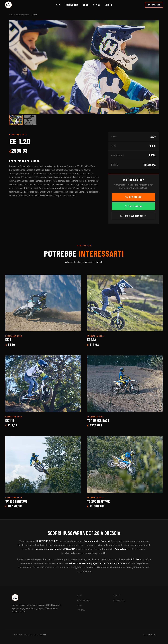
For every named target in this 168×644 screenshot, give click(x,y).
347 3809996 (133, 206)
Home (11, 15)
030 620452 (133, 197)
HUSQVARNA (72, 5)
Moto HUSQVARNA (22, 15)
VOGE (86, 5)
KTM (58, 5)
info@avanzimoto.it (133, 216)
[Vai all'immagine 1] (16, 120)
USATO (117, 596)
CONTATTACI (154, 5)
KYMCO (97, 5)
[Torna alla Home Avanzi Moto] (8, 5)
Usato (109, 5)
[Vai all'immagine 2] (30, 120)
